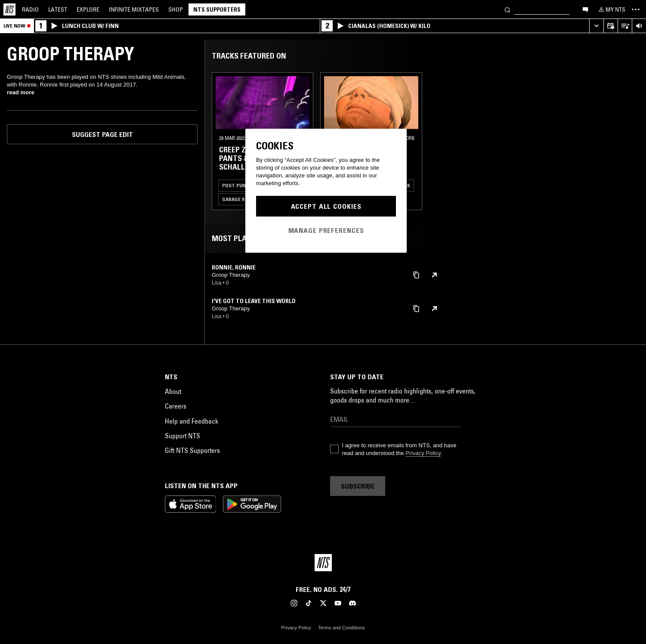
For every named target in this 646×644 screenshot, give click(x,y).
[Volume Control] (639, 26)
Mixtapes (134, 9)
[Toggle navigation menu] (636, 9)
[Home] (9, 9)
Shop (176, 9)
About (173, 391)
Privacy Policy (423, 453)
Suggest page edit (102, 134)
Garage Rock (238, 199)
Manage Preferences (326, 230)
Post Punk (235, 185)
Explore (88, 9)
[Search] (507, 9)
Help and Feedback (192, 421)
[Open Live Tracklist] (625, 26)
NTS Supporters (217, 9)
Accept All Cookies (326, 206)
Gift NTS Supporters (192, 450)
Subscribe (358, 486)
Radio (30, 9)
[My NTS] (611, 9)
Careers (176, 406)
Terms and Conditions (341, 628)
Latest (58, 9)
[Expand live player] (596, 26)
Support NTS (182, 436)
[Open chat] (585, 9)
